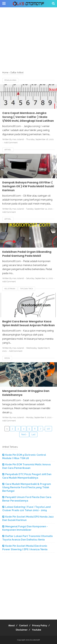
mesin (7, 358)
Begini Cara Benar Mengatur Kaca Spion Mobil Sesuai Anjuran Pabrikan (28, 323)
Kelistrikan (10, 289)
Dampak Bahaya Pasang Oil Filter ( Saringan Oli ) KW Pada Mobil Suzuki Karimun (28, 186)
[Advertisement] (28, 39)
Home (5, 72)
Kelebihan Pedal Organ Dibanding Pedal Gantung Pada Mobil (27, 254)
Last (33, 434)
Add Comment (11, 143)
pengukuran (10, 80)
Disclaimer (22, 630)
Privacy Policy (40, 626)
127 (48, 429)
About (12, 626)
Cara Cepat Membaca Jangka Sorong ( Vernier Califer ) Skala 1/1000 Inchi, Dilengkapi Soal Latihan (28, 117)
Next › (24, 434)
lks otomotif (35, 640)
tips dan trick (27, 289)
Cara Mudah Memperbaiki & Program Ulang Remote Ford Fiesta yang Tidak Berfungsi (27, 487)
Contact (23, 626)
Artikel (8, 150)
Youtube (37, 630)
